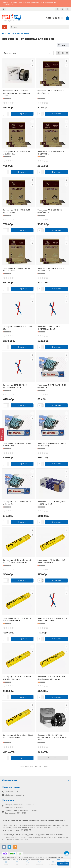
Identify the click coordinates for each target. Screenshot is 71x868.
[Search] (39, 27)
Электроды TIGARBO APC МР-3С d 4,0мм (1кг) (18, 503)
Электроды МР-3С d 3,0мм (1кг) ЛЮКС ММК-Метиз (17, 620)
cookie (24, 835)
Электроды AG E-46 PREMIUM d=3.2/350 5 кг (51, 211)
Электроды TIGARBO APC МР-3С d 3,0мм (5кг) (52, 444)
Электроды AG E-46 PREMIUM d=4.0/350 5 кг (51, 269)
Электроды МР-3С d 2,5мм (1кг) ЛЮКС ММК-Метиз (51, 561)
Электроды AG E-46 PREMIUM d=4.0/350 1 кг (17, 269)
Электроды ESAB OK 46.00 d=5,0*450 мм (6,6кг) (15, 386)
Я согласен (63, 864)
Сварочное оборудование (18, 33)
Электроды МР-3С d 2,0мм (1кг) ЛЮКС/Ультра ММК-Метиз (17, 561)
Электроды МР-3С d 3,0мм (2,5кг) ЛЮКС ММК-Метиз (52, 620)
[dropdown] (4, 9)
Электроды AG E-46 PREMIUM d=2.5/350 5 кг (51, 153)
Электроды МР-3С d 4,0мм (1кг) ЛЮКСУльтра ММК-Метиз (51, 678)
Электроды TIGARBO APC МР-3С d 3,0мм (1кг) (18, 444)
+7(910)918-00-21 (52, 18)
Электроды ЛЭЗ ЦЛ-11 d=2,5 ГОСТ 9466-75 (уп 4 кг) (52, 503)
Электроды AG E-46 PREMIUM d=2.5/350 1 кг (17, 153)
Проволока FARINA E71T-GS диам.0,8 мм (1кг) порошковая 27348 (17, 93)
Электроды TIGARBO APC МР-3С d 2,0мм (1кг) (52, 386)
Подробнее (55, 859)
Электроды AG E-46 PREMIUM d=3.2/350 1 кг (17, 211)
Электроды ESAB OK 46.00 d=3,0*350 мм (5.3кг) (49, 328)
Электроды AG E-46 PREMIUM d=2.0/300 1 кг (51, 92)
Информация (35, 780)
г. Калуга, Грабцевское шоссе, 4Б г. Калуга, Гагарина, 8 (19, 806)
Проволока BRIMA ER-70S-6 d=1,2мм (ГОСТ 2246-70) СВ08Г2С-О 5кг (52, 737)
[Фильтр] (2, 435)
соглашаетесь (60, 837)
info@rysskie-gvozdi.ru (14, 795)
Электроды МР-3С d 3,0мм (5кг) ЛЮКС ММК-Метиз (17, 678)
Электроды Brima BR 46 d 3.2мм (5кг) (17, 328)
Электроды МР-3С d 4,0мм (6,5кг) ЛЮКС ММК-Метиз (18, 736)
